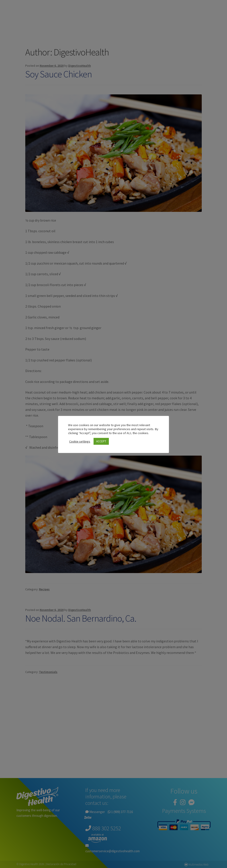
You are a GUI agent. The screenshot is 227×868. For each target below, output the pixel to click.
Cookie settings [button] (80, 441)
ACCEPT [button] (101, 441)
